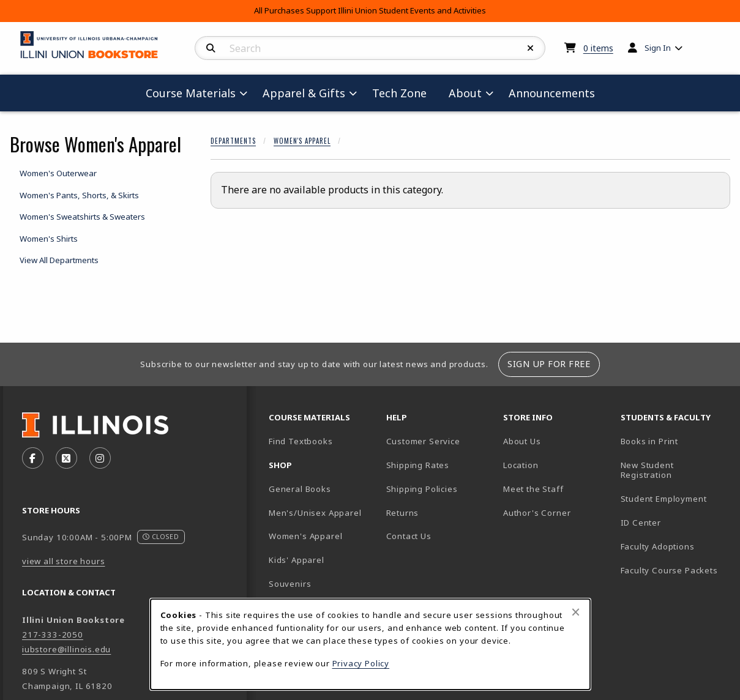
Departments (233, 141)
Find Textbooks (301, 441)
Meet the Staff (533, 489)
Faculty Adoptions (658, 546)
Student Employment (675, 498)
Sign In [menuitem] (658, 48)
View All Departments (59, 260)
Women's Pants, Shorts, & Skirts (79, 195)
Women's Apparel (302, 141)
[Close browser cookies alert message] (576, 612)
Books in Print (675, 441)
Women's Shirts (49, 239)
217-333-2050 (53, 635)
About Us (522, 441)
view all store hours (64, 561)
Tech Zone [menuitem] (404, 93)
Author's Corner (537, 513)
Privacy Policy (361, 663)
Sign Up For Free (549, 364)
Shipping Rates (418, 465)
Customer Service (423, 441)
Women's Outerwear (58, 173)
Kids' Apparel (297, 560)
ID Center (675, 522)
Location (521, 465)
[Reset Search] (531, 48)
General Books (300, 489)
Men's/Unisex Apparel (315, 513)
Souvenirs (290, 584)
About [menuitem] (465, 93)
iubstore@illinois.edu (66, 649)
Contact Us (409, 536)
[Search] (211, 48)
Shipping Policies (422, 489)
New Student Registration (647, 470)
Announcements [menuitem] (552, 93)
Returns (403, 513)
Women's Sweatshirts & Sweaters (82, 217)
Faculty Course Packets (669, 570)
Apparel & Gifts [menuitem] (304, 93)
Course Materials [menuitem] (191, 93)
